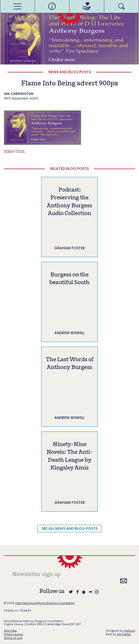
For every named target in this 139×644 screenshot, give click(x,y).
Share (9, 151)
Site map (10, 631)
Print (20, 151)
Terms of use (13, 638)
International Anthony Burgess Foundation (45, 603)
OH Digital (124, 634)
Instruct (130, 631)
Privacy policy (14, 634)
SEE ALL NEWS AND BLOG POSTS (70, 529)
